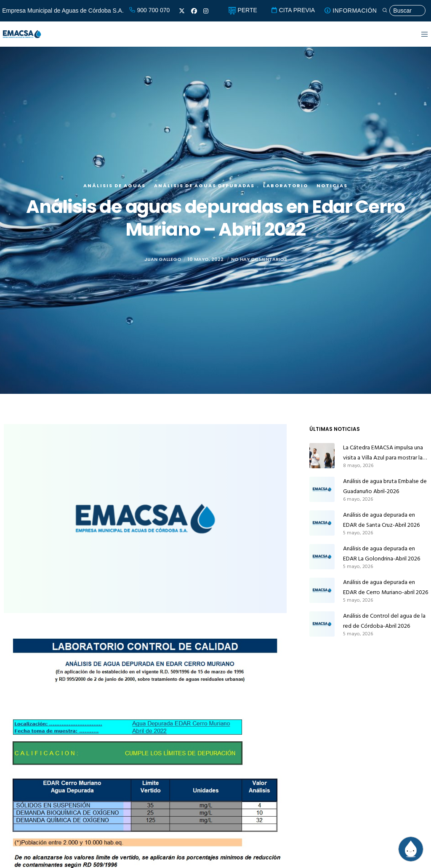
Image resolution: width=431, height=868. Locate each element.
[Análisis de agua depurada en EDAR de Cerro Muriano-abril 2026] (322, 590)
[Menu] (419, 34)
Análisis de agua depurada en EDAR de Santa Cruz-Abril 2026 (381, 520)
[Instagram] (206, 11)
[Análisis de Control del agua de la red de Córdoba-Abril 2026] (322, 624)
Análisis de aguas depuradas (204, 202)
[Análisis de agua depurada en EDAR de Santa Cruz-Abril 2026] (322, 523)
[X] (182, 11)
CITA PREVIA (293, 10)
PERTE (243, 10)
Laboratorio (286, 202)
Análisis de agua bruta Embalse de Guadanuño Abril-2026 (385, 486)
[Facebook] (194, 11)
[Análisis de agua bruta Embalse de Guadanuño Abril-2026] (322, 489)
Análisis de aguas (114, 202)
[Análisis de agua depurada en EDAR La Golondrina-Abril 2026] (322, 557)
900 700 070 (149, 10)
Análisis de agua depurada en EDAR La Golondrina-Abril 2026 (382, 553)
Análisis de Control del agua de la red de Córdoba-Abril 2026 (384, 621)
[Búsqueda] (404, 11)
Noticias (332, 202)
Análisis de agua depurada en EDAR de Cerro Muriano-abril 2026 (386, 587)
